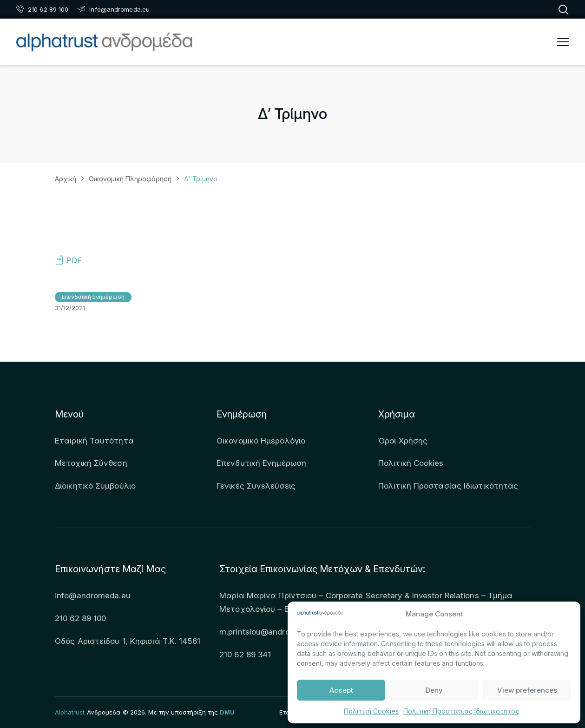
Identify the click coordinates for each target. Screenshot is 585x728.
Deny (434, 690)
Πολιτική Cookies (371, 711)
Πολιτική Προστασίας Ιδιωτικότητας (461, 711)
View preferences (527, 690)
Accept (341, 690)
